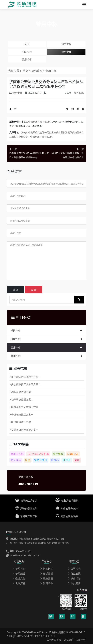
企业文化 (19, 578)
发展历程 (19, 583)
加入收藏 (79, 93)
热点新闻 (74, 583)
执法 (28, 460)
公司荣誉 (19, 573)
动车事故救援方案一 (21, 392)
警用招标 (27, 59)
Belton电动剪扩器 (38, 454)
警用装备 (47, 583)
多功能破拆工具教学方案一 (25, 377)
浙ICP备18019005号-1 (43, 636)
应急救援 (47, 578)
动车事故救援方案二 (21, 399)
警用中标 (66, 52)
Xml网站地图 (55, 640)
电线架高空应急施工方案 (24, 407)
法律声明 (81, 640)
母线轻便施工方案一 (21, 415)
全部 (27, 44)
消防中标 (66, 44)
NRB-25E (73, 454)
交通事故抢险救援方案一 (24, 430)
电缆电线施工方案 (20, 422)
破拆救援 (47, 573)
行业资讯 (74, 573)
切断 (77, 460)
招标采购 (37, 71)
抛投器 (55, 460)
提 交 (34, 290)
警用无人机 (17, 454)
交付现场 (16, 460)
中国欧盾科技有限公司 (40, 122)
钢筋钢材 (47, 569)
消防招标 (27, 52)
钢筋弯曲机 (41, 460)
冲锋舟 (67, 460)
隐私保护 (69, 640)
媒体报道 (74, 578)
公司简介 (19, 569)
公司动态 (74, 569)
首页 (25, 71)
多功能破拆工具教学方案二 (25, 384)
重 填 (16, 290)
